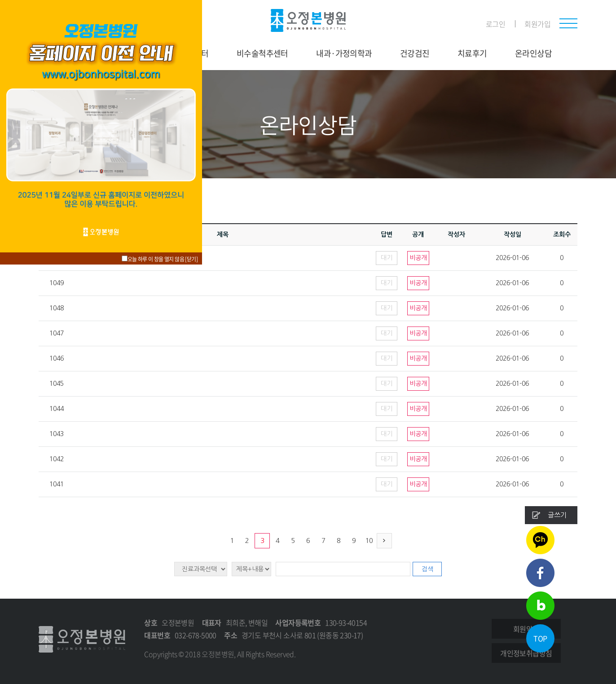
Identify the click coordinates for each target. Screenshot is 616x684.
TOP (540, 638)
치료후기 (472, 53)
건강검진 (415, 53)
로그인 (495, 24)
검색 (427, 569)
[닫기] (191, 259)
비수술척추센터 (262, 53)
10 (369, 541)
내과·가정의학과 (344, 53)
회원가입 (537, 24)
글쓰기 (557, 515)
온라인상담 (533, 53)
